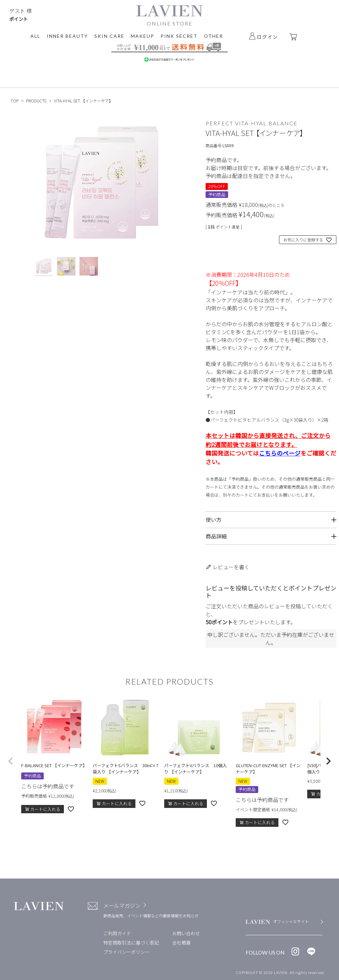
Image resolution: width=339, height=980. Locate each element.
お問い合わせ (186, 933)
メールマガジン (122, 905)
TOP (15, 101)
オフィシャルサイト (291, 921)
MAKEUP (143, 36)
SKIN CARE (109, 36)
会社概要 (181, 943)
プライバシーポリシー (126, 952)
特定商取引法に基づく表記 (131, 943)
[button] (11, 761)
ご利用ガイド (117, 933)
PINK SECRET (179, 36)
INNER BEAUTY (67, 36)
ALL (35, 36)
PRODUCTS (36, 101)
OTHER (214, 36)
